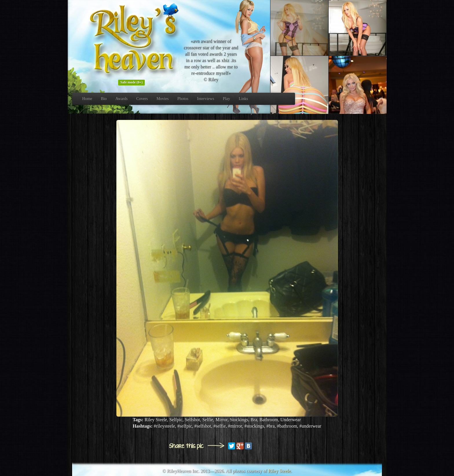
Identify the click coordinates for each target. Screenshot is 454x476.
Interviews (206, 99)
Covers (142, 99)
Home (87, 99)
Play (227, 99)
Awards (121, 99)
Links (244, 99)
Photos (183, 99)
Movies (162, 99)
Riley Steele (279, 471)
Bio (104, 99)
